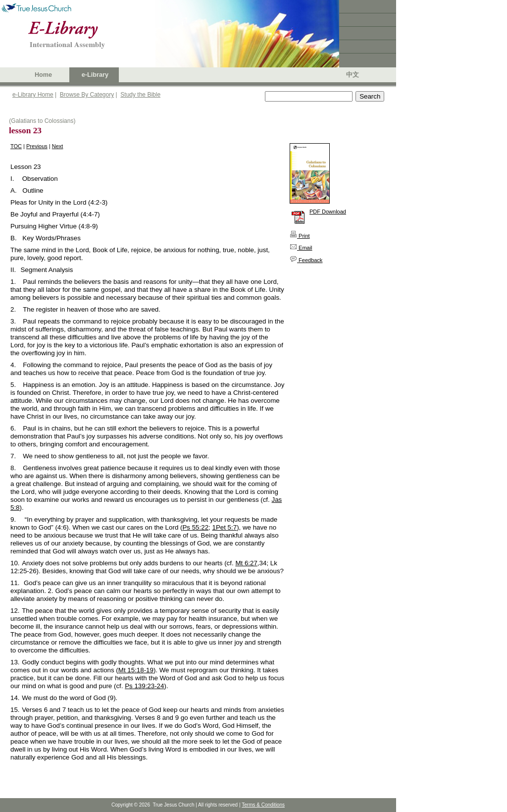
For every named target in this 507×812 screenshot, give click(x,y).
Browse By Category (87, 95)
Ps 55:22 (195, 527)
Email (301, 248)
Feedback (306, 260)
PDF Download (328, 212)
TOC (16, 146)
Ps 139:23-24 (144, 686)
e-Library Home (33, 95)
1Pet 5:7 (224, 527)
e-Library (95, 75)
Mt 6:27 (246, 563)
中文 (353, 75)
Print (300, 236)
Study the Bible (140, 95)
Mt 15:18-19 (136, 670)
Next (58, 146)
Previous (37, 146)
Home (43, 75)
